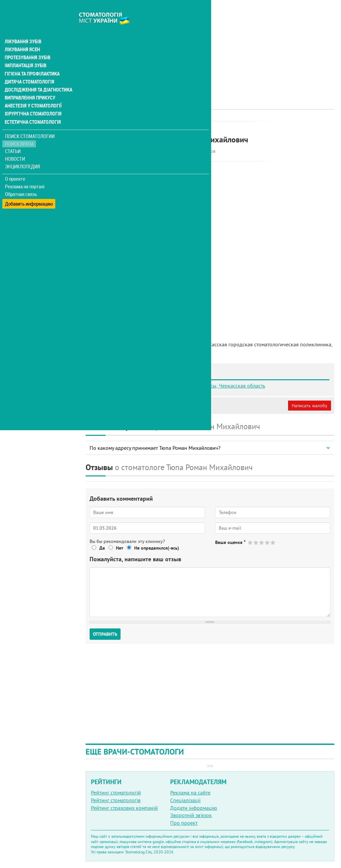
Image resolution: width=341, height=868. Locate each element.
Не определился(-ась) (157, 548)
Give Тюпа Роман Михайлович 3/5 (262, 542)
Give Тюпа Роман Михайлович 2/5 (256, 542)
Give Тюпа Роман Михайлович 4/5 (268, 542)
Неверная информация (177, 406)
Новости (15, 145)
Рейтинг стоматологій (116, 792)
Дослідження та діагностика (37, 76)
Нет (120, 548)
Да (102, 548)
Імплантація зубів (25, 52)
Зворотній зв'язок (191, 815)
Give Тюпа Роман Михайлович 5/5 (273, 542)
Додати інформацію (194, 808)
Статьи (13, 137)
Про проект (184, 823)
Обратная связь (21, 180)
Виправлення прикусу (29, 84)
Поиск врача (20, 130)
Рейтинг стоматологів (116, 800)
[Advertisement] (210, 47)
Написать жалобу (310, 406)
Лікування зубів (23, 28)
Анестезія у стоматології (32, 92)
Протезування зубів (27, 44)
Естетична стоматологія (32, 108)
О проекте (15, 165)
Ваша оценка (230, 542)
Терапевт (170, 128)
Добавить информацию (29, 187)
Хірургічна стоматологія (33, 100)
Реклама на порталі (25, 172)
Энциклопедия (23, 152)
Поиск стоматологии (30, 122)
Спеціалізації (185, 800)
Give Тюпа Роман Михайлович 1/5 (251, 542)
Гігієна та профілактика (32, 60)
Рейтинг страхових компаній (124, 808)
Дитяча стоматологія (29, 68)
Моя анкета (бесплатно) (117, 406)
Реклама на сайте (190, 792)
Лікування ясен (22, 36)
